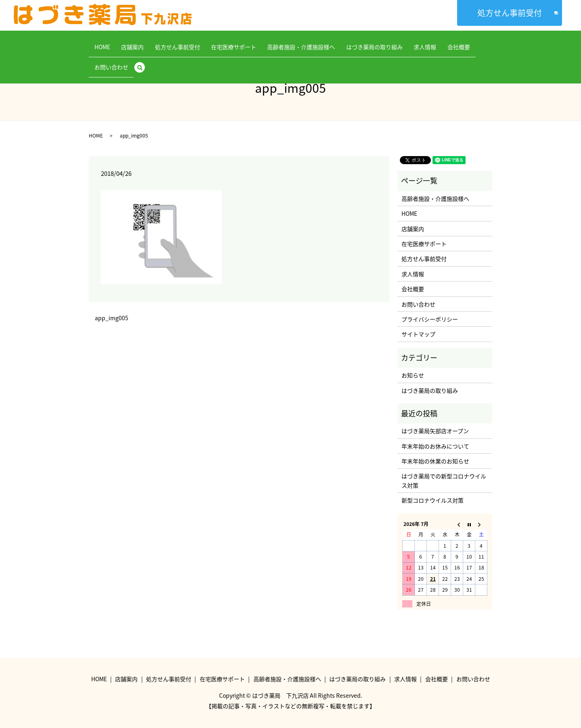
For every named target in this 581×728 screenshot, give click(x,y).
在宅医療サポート (219, 42)
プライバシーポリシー (430, 319)
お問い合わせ (456, 42)
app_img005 (112, 318)
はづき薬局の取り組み (349, 42)
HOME (104, 42)
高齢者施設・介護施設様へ (281, 42)
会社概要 (422, 42)
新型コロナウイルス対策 (433, 500)
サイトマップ (418, 334)
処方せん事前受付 (510, 13)
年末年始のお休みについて (435, 446)
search (487, 43)
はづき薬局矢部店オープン (435, 431)
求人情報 (394, 42)
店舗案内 (129, 42)
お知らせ (413, 375)
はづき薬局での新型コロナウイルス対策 (444, 480)
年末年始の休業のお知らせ (435, 461)
